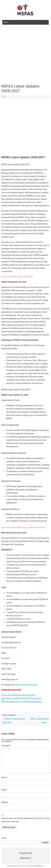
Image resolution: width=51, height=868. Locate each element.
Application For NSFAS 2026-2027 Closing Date (21, 699)
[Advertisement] (26, 55)
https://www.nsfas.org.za (27, 685)
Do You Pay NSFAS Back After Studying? (18, 695)
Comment (6, 746)
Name (5, 777)
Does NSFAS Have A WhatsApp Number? (29, 527)
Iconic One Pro (13, 866)
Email (4, 790)
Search (4, 838)
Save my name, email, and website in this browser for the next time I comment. (25, 820)
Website (5, 802)
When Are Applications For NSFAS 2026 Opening (22, 702)
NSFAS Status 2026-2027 (22, 277)
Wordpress (39, 866)
